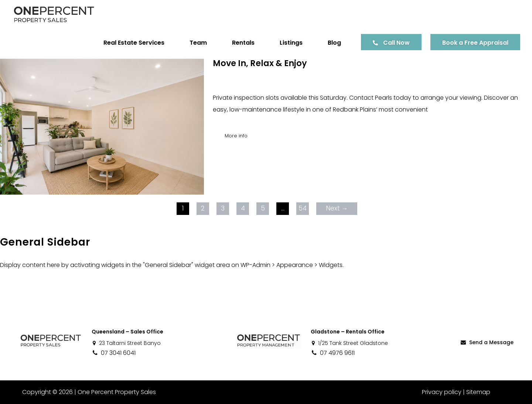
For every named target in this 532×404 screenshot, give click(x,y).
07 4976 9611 (333, 353)
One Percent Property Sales (117, 392)
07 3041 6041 (114, 353)
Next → (337, 208)
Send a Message (487, 342)
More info (236, 136)
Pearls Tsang (268, 86)
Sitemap (478, 392)
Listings (291, 43)
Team (198, 43)
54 (303, 208)
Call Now (396, 43)
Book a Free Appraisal (475, 43)
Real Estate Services (134, 43)
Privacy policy (442, 392)
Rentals (243, 43)
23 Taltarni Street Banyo (126, 343)
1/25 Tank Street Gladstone (349, 343)
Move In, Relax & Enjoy (260, 63)
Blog (334, 43)
